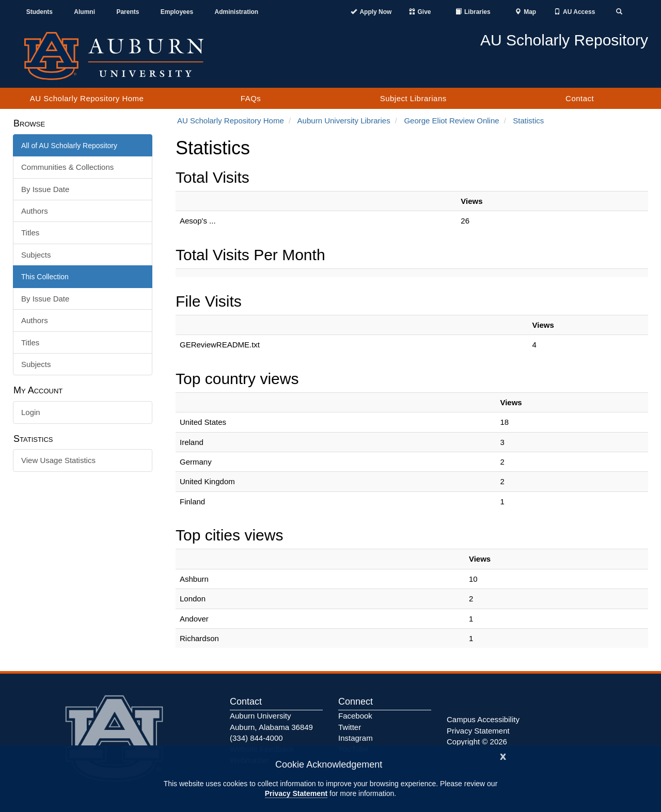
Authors (35, 211)
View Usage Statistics (58, 460)
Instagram (356, 738)
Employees (177, 12)
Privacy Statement (296, 793)
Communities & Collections (67, 167)
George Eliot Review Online (451, 121)
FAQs (251, 98)
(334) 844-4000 (256, 738)
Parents (128, 12)
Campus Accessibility (483, 719)
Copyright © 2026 (477, 742)
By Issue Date (45, 189)
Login (31, 412)
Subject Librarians (413, 98)
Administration (236, 12)
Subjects (36, 255)
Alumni (84, 12)
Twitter (350, 727)
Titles (30, 233)
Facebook (355, 716)
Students (40, 12)
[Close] (503, 755)
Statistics (528, 121)
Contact (580, 98)
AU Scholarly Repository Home (87, 98)
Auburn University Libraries (344, 121)
